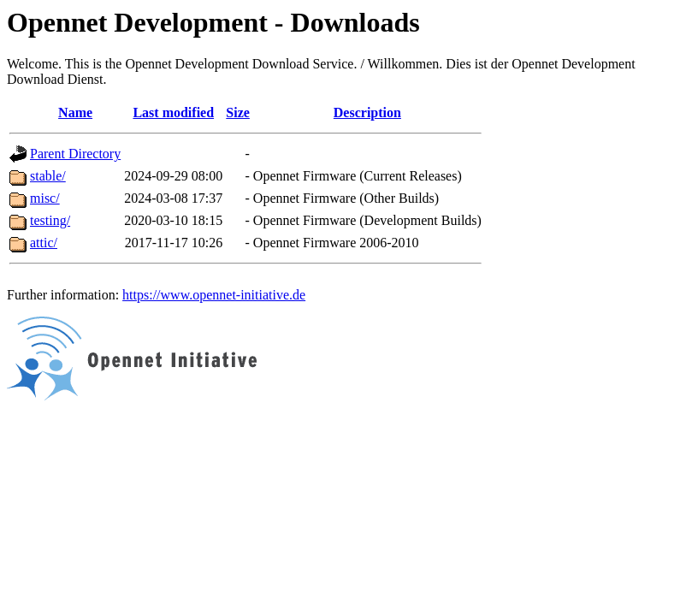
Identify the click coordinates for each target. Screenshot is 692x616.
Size (238, 113)
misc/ (45, 198)
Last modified (173, 113)
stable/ (48, 176)
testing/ (50, 220)
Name (75, 113)
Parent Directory (75, 154)
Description (367, 113)
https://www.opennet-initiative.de (214, 295)
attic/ (44, 243)
